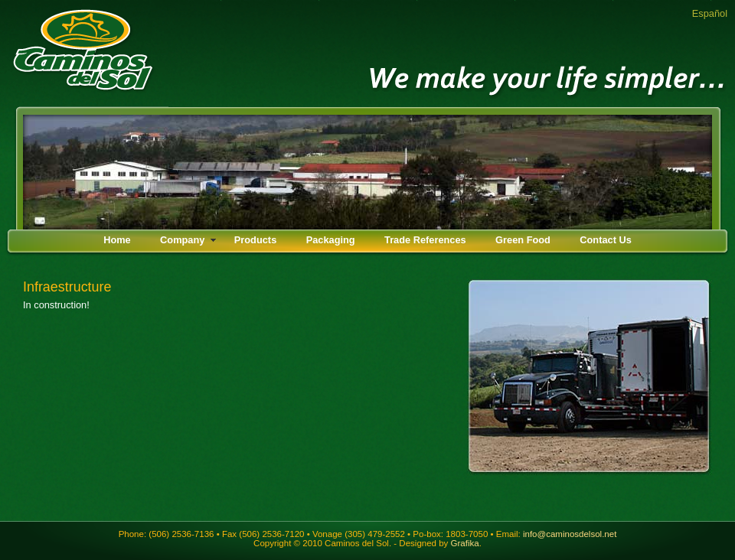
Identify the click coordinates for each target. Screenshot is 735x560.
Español (710, 13)
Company (182, 240)
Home (117, 240)
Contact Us (606, 240)
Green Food (523, 240)
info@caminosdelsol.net (570, 534)
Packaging (331, 240)
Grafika (465, 543)
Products (255, 240)
